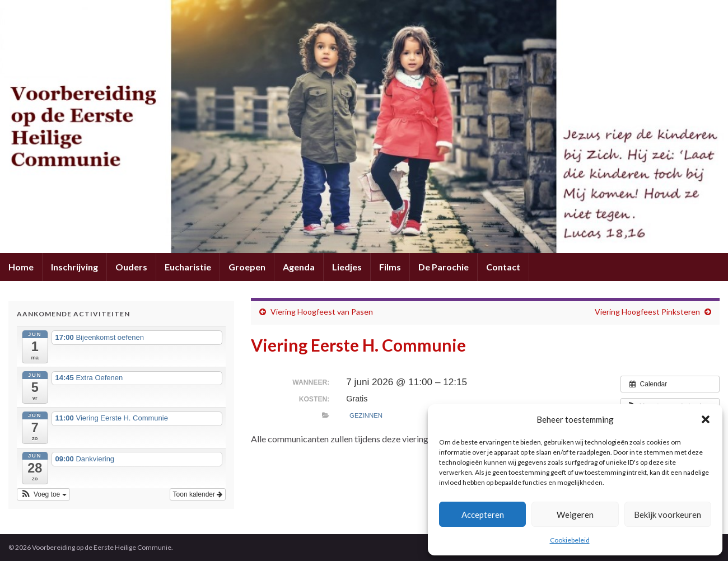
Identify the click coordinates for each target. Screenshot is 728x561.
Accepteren (483, 515)
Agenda (299, 267)
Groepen (247, 267)
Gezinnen (366, 415)
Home (21, 267)
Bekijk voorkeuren (668, 515)
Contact (503, 267)
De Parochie (444, 267)
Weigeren (575, 515)
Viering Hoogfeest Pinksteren (647, 312)
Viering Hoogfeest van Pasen (322, 312)
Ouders (131, 267)
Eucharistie (188, 267)
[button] (706, 419)
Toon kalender (198, 494)
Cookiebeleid (570, 540)
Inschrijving (74, 267)
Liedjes (347, 267)
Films (390, 267)
